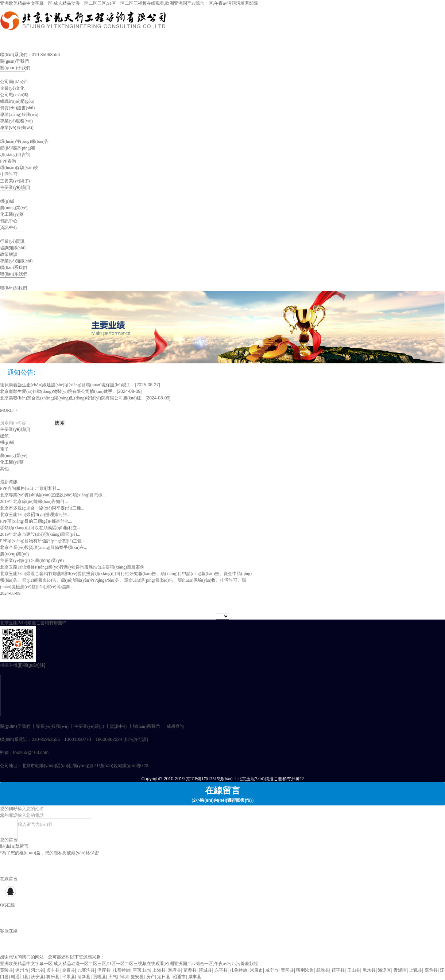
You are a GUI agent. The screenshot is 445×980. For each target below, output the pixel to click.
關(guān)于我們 (14, 61)
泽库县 (104, 970)
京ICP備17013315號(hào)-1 (211, 779)
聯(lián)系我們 (13, 268)
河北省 (38, 970)
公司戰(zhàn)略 (14, 95)
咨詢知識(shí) (13, 248)
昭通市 (179, 977)
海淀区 (384, 970)
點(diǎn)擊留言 (14, 846)
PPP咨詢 (8, 161)
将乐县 (53, 977)
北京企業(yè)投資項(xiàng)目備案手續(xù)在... (44, 547)
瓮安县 (137, 977)
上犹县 (415, 970)
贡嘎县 (100, 977)
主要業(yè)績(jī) (15, 181)
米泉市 (256, 970)
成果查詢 (175, 726)
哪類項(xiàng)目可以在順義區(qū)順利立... (40, 528)
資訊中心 (9, 221)
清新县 (84, 977)
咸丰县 (195, 977)
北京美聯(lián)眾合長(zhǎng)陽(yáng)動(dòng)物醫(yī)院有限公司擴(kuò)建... (72, 398)
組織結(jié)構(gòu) (17, 101)
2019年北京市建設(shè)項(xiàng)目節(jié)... (40, 534)
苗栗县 (190, 970)
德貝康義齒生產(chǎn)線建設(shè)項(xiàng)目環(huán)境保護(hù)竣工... (67, 385)
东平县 (221, 970)
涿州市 (22, 970)
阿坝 (124, 977)
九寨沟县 (86, 970)
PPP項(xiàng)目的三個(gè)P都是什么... (36, 521)
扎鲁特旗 (239, 970)
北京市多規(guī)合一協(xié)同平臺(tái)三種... (42, 508)
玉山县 (354, 970)
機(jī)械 (7, 201)
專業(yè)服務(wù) (16, 121)
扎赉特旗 (121, 970)
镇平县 (338, 970)
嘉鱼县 (431, 970)
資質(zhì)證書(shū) (17, 108)
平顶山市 (142, 970)
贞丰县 (53, 970)
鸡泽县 (175, 970)
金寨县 (69, 970)
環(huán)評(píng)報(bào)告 (24, 141)
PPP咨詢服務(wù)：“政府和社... (30, 488)
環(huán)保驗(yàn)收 (19, 168)
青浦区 (400, 970)
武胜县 (323, 970)
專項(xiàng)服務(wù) (19, 114)
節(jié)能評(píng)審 (18, 148)
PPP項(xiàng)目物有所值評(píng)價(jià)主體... (42, 541)
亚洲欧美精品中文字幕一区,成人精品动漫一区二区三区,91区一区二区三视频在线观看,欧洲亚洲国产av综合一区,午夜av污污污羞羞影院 (129, 3)
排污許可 (9, 174)
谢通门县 (20, 977)
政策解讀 (9, 254)
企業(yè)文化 (12, 88)
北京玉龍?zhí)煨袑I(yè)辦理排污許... (35, 515)
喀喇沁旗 (305, 970)
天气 (113, 977)
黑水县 (369, 970)
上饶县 (159, 970)
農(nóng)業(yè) (14, 208)
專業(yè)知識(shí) (16, 261)
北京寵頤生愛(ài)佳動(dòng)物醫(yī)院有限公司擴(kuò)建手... (58, 391)
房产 (151, 977)
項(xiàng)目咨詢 (15, 155)
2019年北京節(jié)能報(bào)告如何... (34, 501)
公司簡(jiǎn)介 (14, 82)
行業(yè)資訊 (12, 241)
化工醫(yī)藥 (12, 214)
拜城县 (205, 970)
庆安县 (38, 977)
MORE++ (9, 410)
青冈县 (287, 970)
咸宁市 (272, 970)
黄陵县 (7, 970)
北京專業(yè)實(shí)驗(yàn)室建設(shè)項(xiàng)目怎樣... (53, 495)
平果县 (69, 977)
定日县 (164, 977)
